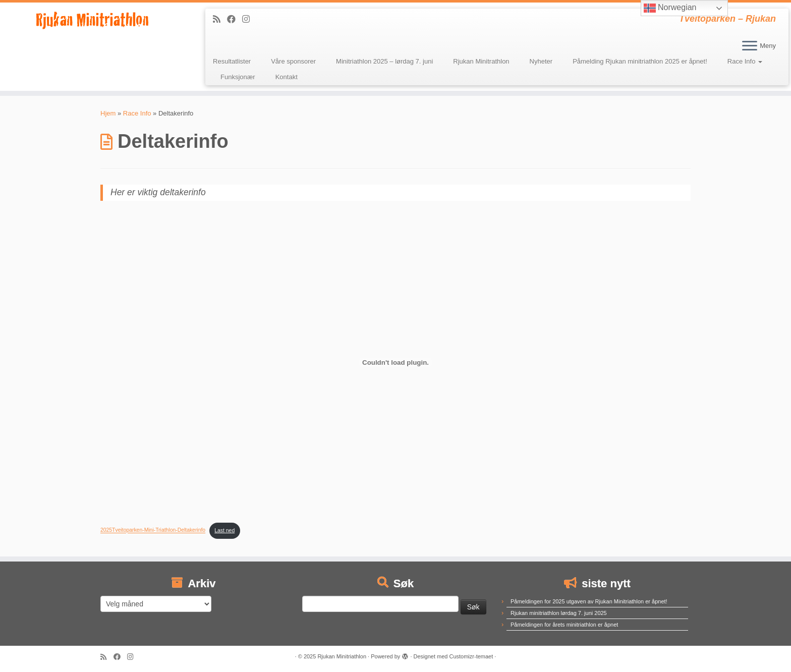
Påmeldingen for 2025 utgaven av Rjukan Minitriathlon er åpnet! (589, 601)
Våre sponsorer (293, 61)
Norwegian (670, 8)
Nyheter (541, 61)
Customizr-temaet (471, 656)
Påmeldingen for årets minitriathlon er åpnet (564, 625)
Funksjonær (238, 77)
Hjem (108, 113)
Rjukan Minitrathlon (481, 61)
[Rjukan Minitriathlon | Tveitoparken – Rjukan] (91, 20)
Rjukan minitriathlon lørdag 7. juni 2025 (559, 613)
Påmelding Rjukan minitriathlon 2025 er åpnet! (640, 61)
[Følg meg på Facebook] (235, 19)
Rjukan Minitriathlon (342, 656)
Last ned (224, 530)
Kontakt (287, 77)
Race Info (745, 61)
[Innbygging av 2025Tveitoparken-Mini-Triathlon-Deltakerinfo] (395, 362)
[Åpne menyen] (750, 46)
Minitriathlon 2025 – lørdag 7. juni (384, 61)
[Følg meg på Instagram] (249, 19)
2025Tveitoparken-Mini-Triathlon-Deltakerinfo (153, 530)
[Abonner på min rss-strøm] (220, 19)
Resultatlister (232, 61)
